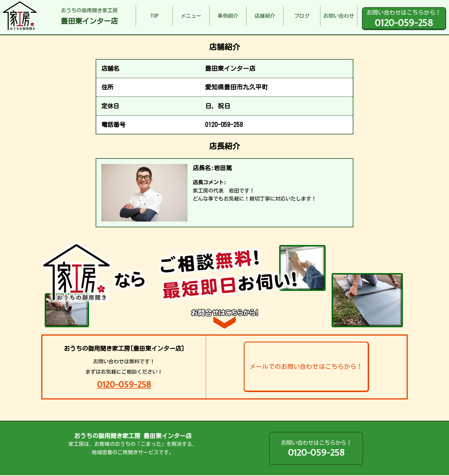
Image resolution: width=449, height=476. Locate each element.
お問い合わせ (339, 16)
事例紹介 (228, 16)
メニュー (191, 16)
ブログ (302, 16)
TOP (154, 16)
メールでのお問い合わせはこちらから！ (306, 367)
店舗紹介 (265, 16)
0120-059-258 (124, 384)
